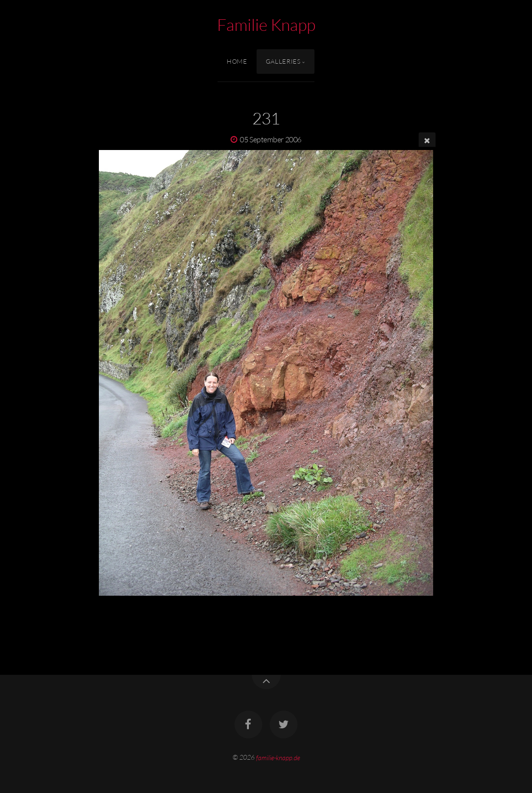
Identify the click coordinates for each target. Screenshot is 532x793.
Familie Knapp (266, 25)
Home (237, 61)
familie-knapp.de (278, 757)
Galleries (283, 61)
